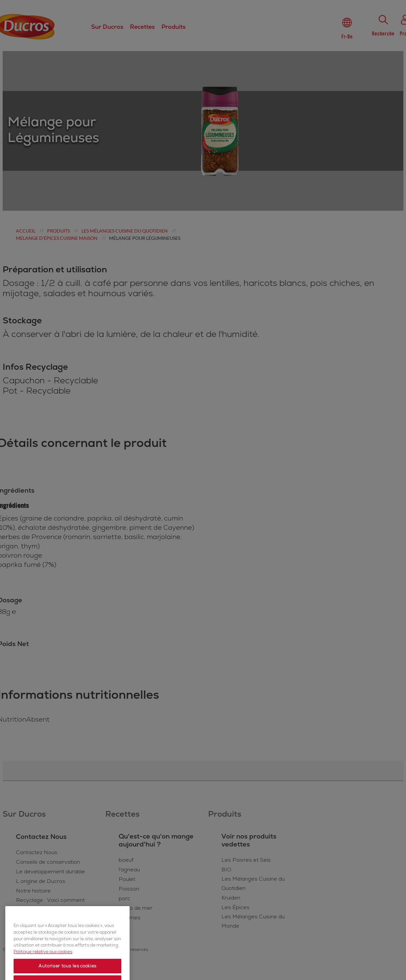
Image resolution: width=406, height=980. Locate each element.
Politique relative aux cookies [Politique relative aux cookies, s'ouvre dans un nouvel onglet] (43, 966)
